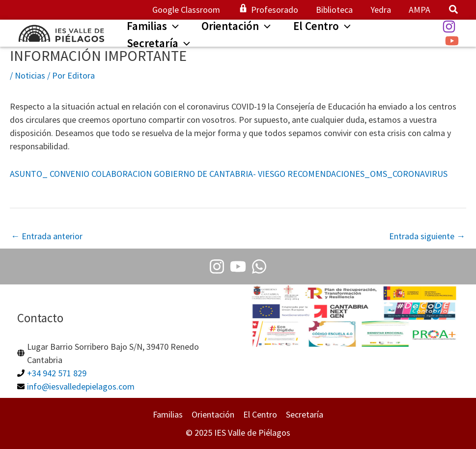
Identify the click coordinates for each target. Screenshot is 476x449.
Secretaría (305, 414)
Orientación (213, 414)
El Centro (260, 414)
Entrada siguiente (427, 236)
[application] (173, 26)
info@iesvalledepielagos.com (81, 386)
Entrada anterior (47, 236)
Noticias (30, 75)
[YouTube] (452, 41)
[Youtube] (238, 267)
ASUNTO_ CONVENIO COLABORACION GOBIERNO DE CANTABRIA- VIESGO (148, 174)
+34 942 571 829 (57, 373)
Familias (168, 414)
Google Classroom (186, 10)
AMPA (420, 10)
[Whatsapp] (259, 267)
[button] (454, 11)
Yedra (381, 10)
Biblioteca (334, 10)
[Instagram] (449, 27)
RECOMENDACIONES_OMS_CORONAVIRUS (367, 174)
